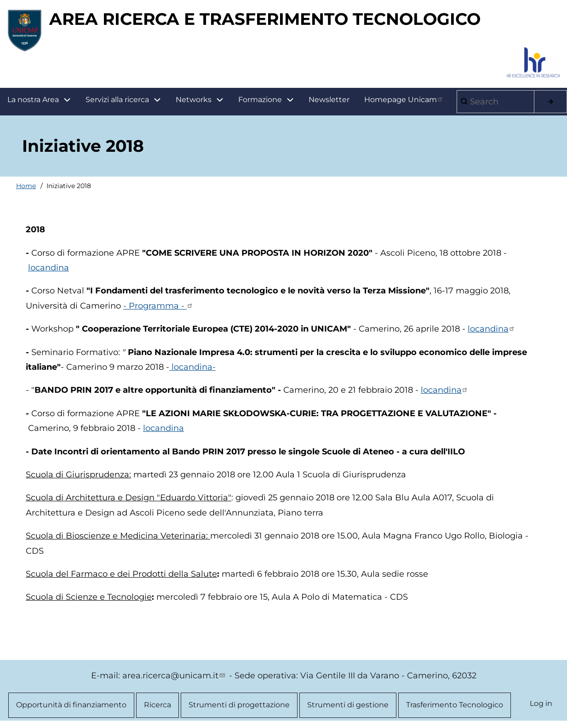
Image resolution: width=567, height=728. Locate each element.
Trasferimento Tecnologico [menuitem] (455, 705)
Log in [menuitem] (541, 703)
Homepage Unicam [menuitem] (404, 99)
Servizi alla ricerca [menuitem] (117, 100)
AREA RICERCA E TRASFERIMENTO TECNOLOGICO (265, 19)
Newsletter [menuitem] (329, 100)
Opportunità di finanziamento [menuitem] (71, 705)
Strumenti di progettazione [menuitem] (239, 705)
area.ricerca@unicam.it (175, 676)
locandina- (192, 367)
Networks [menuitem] (194, 100)
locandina (49, 268)
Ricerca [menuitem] (157, 705)
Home (26, 186)
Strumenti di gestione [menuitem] (348, 705)
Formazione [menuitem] (270, 100)
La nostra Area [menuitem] (43, 100)
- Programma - (159, 306)
